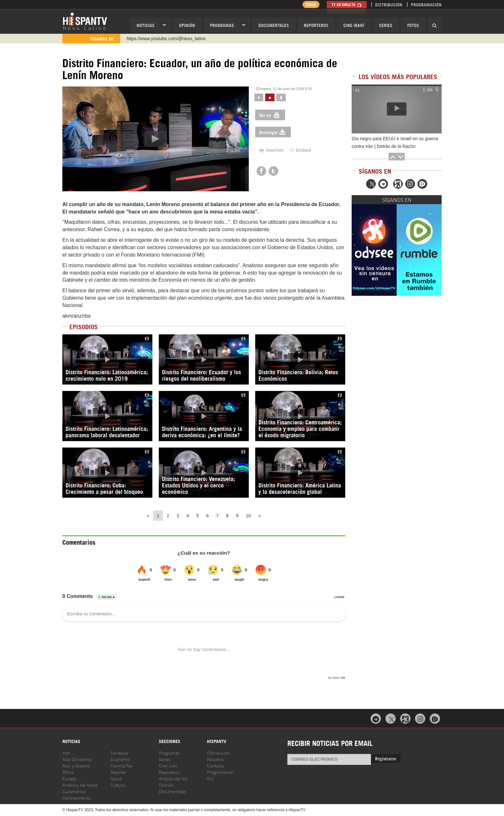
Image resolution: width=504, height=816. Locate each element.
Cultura (118, 785)
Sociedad (119, 753)
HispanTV (85, 21)
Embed (300, 150)
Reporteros (316, 25)
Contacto (216, 765)
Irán (66, 753)
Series (386, 25)
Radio (310, 4)
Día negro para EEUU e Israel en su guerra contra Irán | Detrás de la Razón (395, 142)
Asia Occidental (77, 759)
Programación (426, 4)
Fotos (413, 25)
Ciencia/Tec (122, 765)
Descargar (273, 132)
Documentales (274, 25)
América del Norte (80, 785)
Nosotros (215, 759)
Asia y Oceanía (76, 765)
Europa (69, 778)
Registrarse (386, 758)
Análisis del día (173, 778)
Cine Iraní (354, 25)
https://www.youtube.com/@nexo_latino (166, 39)
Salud (116, 778)
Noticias (146, 25)
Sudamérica (74, 791)
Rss (210, 778)
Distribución (389, 4)
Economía (120, 759)
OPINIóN (187, 25)
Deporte (118, 772)
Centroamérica (76, 798)
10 (248, 516)
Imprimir (271, 150)
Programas (222, 25)
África (68, 772)
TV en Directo (347, 4)
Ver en (270, 115)
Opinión (166, 785)
